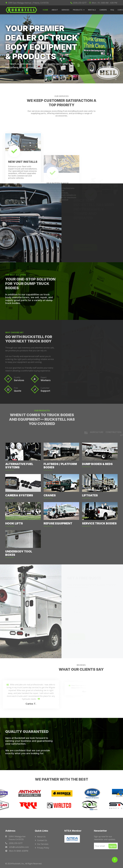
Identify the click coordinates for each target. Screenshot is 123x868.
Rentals (92, 10)
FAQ (112, 10)
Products (78, 10)
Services (65, 10)
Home (45, 10)
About (55, 10)
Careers (103, 10)
